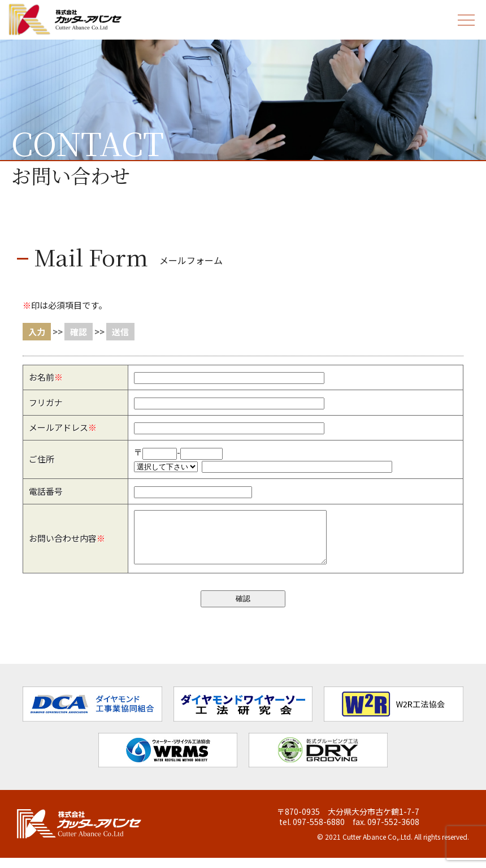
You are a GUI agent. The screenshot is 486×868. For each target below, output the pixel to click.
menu (464, 13)
